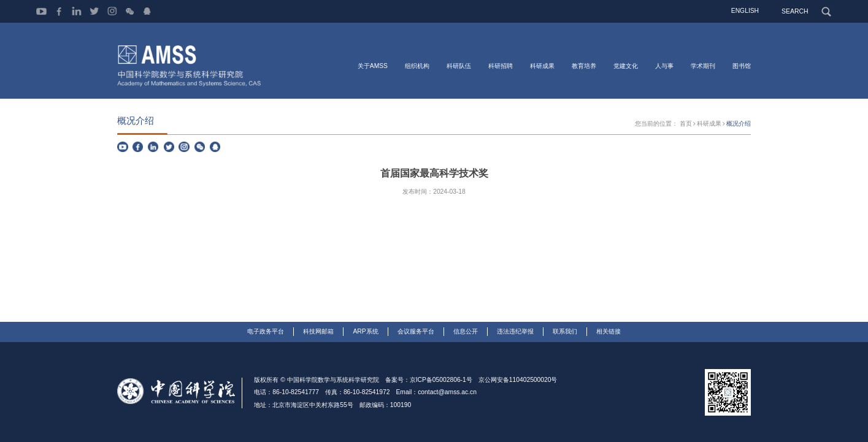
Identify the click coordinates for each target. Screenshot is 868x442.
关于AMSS (373, 66)
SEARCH (795, 11)
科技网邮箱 (318, 331)
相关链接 (609, 331)
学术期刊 (703, 66)
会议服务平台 (416, 331)
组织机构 (417, 66)
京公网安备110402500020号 (518, 380)
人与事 (664, 66)
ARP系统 (365, 331)
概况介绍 (739, 124)
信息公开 (466, 331)
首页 (686, 124)
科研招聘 (501, 66)
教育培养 (584, 66)
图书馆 (742, 66)
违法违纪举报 (515, 331)
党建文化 (626, 66)
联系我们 (565, 331)
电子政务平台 (266, 331)
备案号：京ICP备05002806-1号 (429, 380)
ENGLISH (746, 11)
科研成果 (542, 66)
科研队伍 (459, 66)
